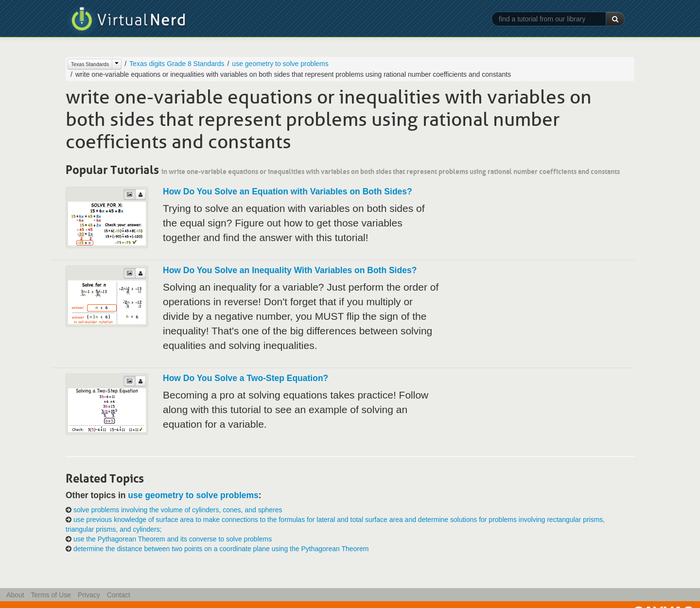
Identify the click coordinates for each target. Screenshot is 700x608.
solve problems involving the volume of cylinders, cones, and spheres (178, 510)
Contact (119, 595)
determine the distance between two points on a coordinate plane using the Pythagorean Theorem (221, 549)
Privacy (89, 595)
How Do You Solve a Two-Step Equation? (245, 378)
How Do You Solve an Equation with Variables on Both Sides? (288, 191)
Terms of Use (51, 595)
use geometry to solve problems (280, 64)
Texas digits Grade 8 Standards (177, 64)
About (15, 595)
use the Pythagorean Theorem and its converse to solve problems (173, 539)
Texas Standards (90, 64)
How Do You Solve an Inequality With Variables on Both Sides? (290, 270)
